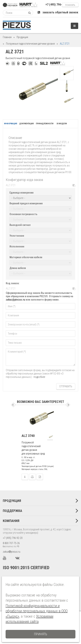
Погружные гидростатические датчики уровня (30, 44)
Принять (40, 634)
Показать (70, 5)
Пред (13, 405)
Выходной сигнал (20, 225)
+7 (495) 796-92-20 (13, 538)
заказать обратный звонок (58, 12)
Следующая (68, 405)
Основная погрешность (23, 214)
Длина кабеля (18, 268)
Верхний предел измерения (26, 203)
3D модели (62, 124)
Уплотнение (17, 236)
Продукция (22, 37)
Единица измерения (22, 193)
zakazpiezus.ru (12, 552)
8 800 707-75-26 (11, 543)
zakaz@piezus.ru (15, 300)
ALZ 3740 (28, 436)
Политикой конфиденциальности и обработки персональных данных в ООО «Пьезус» (37, 611)
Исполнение (17, 246)
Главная (7, 37)
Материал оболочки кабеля (26, 257)
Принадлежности (45, 124)
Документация (27, 124)
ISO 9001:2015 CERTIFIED (26, 568)
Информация (11, 124)
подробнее (39, 377)
